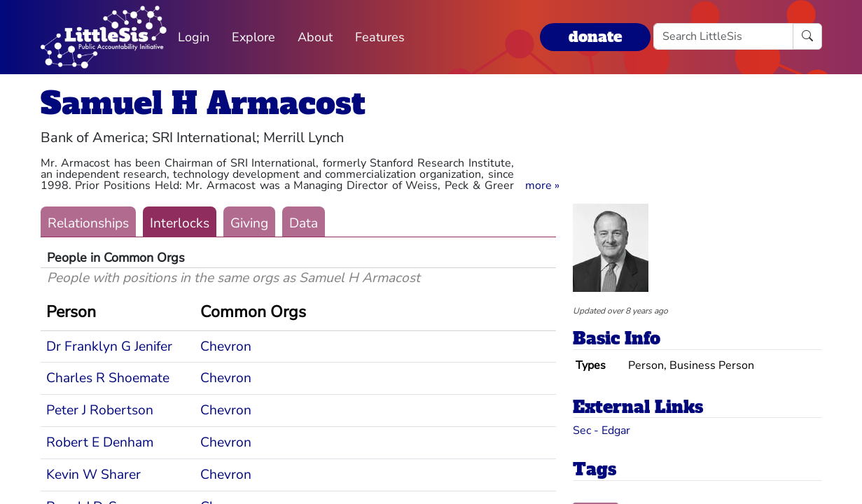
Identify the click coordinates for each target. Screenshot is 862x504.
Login (194, 37)
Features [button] (380, 37)
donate (595, 37)
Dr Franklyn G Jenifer (109, 346)
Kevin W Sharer (93, 475)
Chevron (226, 346)
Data (304, 223)
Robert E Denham (100, 442)
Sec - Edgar (602, 430)
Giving (249, 223)
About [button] (315, 37)
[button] (542, 185)
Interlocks (180, 223)
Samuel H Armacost (203, 103)
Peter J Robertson (100, 410)
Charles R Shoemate (108, 378)
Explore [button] (253, 37)
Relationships (88, 223)
